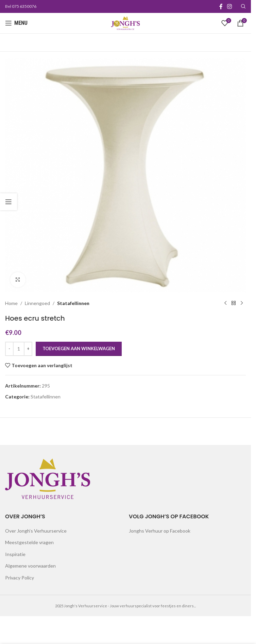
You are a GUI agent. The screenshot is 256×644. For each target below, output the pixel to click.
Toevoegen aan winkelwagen (79, 348)
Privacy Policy (20, 578)
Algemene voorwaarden (30, 566)
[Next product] (242, 303)
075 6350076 (24, 6)
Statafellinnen (73, 303)
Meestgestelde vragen (29, 542)
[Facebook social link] (221, 6)
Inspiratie (15, 554)
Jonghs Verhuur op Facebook (160, 531)
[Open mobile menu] (16, 23)
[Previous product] (225, 303)
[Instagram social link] (230, 6)
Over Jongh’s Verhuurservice (36, 531)
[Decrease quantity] (9, 348)
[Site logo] (125, 23)
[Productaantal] (19, 348)
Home (11, 303)
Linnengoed (37, 303)
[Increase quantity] (28, 348)
